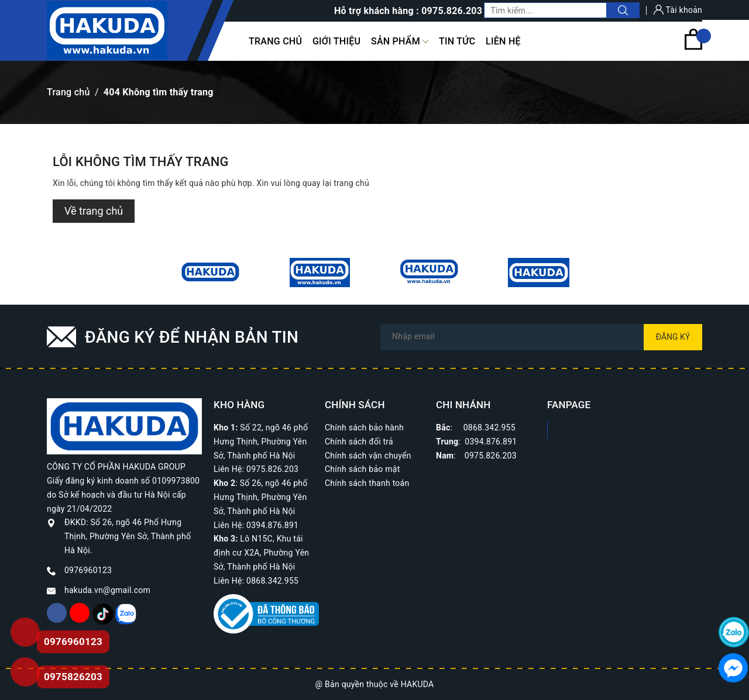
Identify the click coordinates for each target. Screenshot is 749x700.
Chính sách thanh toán (367, 483)
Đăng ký (673, 337)
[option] (210, 273)
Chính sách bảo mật (362, 469)
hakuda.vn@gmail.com (107, 590)
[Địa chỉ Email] (541, 337)
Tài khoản (678, 10)
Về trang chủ (94, 211)
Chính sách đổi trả (359, 442)
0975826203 (73, 677)
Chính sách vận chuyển (368, 456)
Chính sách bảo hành (364, 427)
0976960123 (88, 570)
